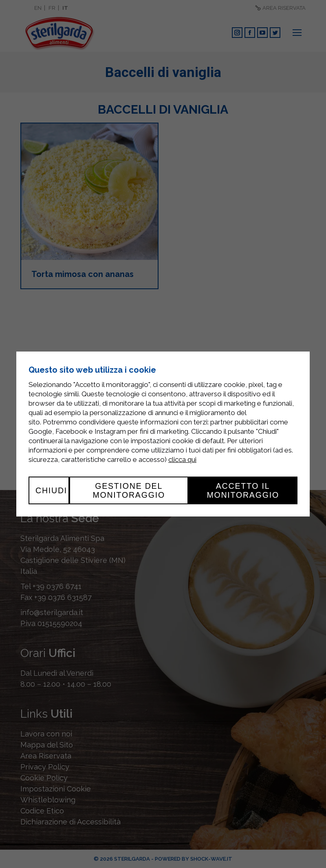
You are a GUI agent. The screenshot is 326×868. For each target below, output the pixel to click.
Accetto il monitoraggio (243, 490)
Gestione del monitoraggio (129, 490)
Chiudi (51, 490)
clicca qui (182, 459)
